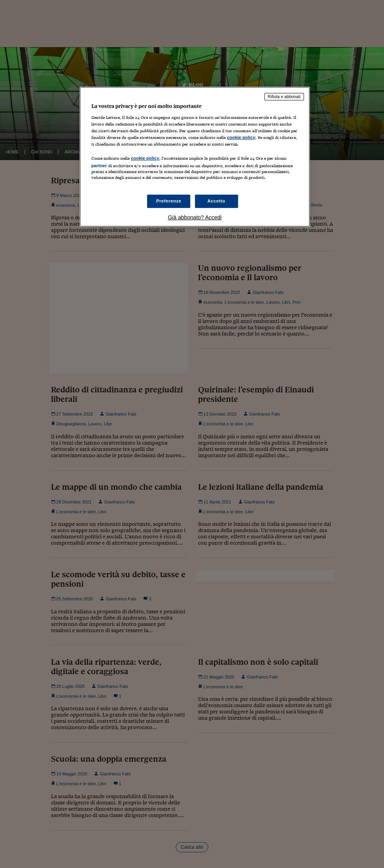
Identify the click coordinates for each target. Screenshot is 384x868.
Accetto (217, 201)
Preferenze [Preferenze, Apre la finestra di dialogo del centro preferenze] (169, 201)
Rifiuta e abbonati (284, 97)
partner (99, 166)
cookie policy (241, 137)
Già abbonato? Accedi (195, 217)
